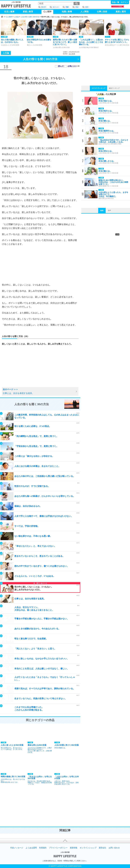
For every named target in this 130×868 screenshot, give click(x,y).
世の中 (44, 7)
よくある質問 (31, 848)
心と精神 (9, 17)
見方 (87, 7)
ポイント (56, 7)
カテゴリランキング (98, 88)
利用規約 (43, 848)
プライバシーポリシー (58, 848)
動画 (102, 210)
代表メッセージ (17, 848)
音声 (109, 210)
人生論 (16, 17)
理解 (67, 7)
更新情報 (74, 848)
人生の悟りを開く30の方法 (30, 17)
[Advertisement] (40, 264)
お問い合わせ (114, 848)
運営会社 (102, 848)
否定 (77, 7)
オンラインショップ (88, 848)
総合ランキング (114, 88)
